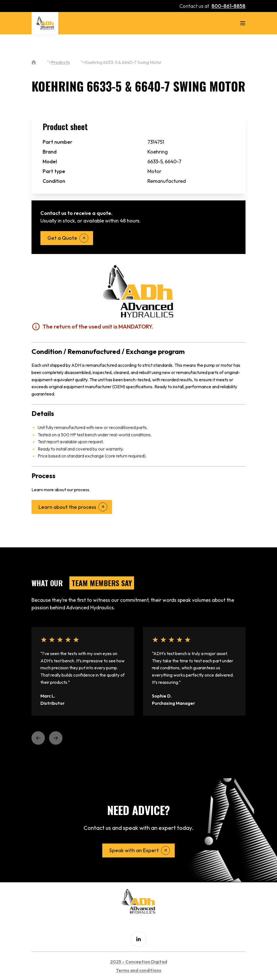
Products (60, 62)
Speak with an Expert (134, 850)
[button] (38, 738)
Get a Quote (62, 238)
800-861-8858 (229, 6)
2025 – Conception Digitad (139, 962)
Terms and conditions (139, 970)
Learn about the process (67, 507)
